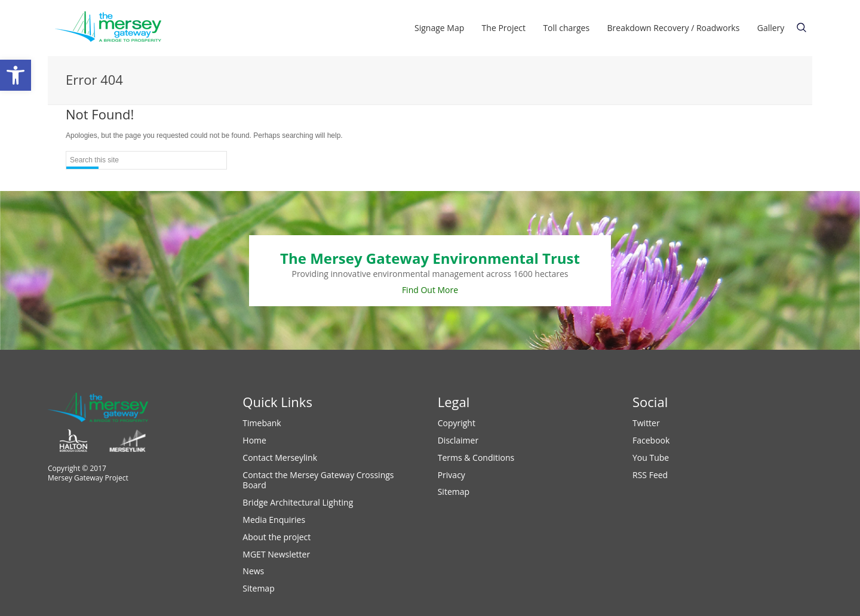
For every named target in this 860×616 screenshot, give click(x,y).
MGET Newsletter (276, 554)
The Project (504, 28)
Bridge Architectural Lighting (298, 502)
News (253, 571)
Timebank (262, 423)
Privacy (451, 475)
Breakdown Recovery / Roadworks (674, 28)
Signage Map (439, 28)
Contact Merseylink (280, 458)
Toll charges (566, 28)
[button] (16, 75)
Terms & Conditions (476, 458)
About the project (277, 537)
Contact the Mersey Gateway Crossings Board (318, 480)
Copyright (457, 423)
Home (254, 440)
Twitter (646, 423)
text (801, 27)
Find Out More (430, 290)
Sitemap (258, 588)
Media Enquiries (274, 520)
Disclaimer (458, 440)
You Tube (651, 458)
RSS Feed (650, 475)
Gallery (771, 28)
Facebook (651, 440)
